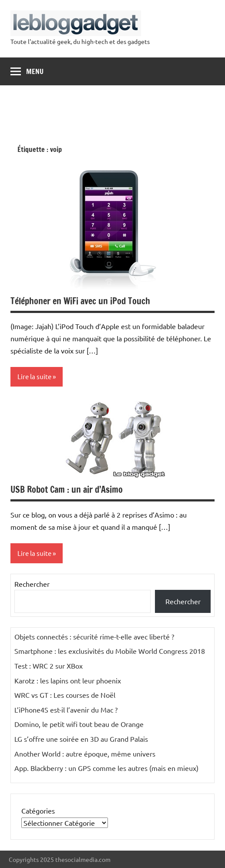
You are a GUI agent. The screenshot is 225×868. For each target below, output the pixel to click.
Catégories (38, 811)
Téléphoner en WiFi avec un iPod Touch (80, 301)
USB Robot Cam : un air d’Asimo (67, 490)
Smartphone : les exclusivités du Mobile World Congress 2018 (110, 651)
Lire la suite (34, 376)
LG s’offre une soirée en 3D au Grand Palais (81, 739)
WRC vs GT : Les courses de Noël (65, 695)
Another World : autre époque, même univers (85, 754)
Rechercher (32, 584)
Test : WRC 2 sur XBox (49, 666)
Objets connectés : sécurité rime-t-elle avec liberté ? (94, 636)
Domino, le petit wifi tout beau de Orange (79, 724)
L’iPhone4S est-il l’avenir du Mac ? (66, 710)
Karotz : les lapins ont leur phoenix (68, 680)
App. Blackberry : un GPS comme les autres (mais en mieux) (106, 768)
